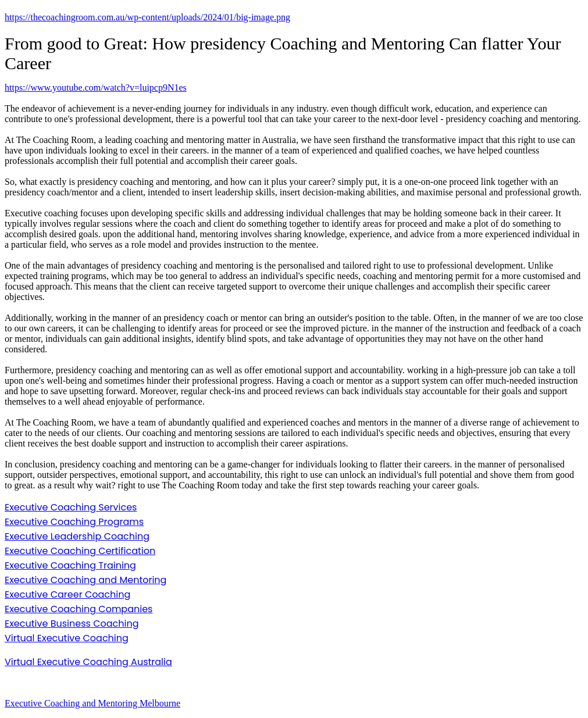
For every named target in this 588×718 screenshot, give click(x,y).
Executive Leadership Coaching (77, 536)
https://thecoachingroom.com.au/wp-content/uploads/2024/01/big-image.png (147, 17)
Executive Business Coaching (72, 624)
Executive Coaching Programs (74, 522)
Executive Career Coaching (67, 594)
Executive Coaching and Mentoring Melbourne (92, 703)
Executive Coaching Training (70, 565)
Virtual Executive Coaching (67, 638)
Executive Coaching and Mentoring (85, 580)
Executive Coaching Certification (80, 551)
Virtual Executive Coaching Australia (88, 662)
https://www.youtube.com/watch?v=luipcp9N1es (96, 87)
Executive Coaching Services (71, 507)
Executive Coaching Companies (79, 609)
